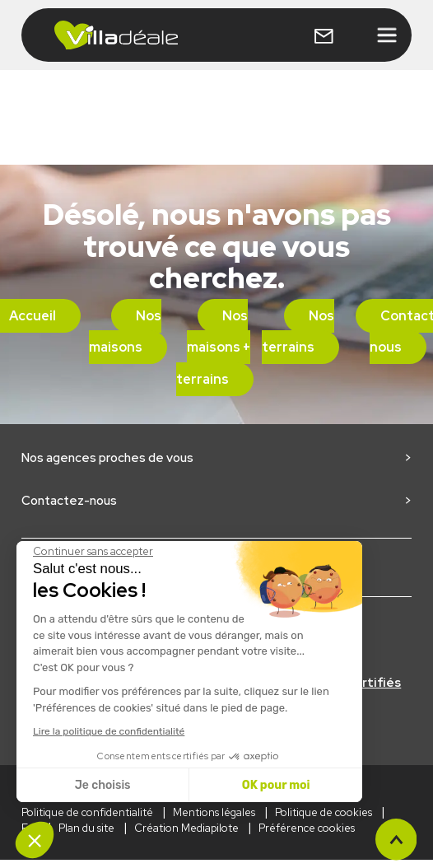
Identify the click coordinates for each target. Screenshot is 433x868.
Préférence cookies (307, 828)
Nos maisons (125, 332)
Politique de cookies (324, 812)
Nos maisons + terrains (214, 348)
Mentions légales (214, 812)
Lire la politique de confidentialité (109, 731)
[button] (35, 840)
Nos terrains (298, 332)
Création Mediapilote (186, 828)
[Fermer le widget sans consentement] (93, 552)
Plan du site (86, 828)
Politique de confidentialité (87, 812)
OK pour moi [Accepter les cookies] (276, 785)
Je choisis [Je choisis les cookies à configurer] (103, 785)
